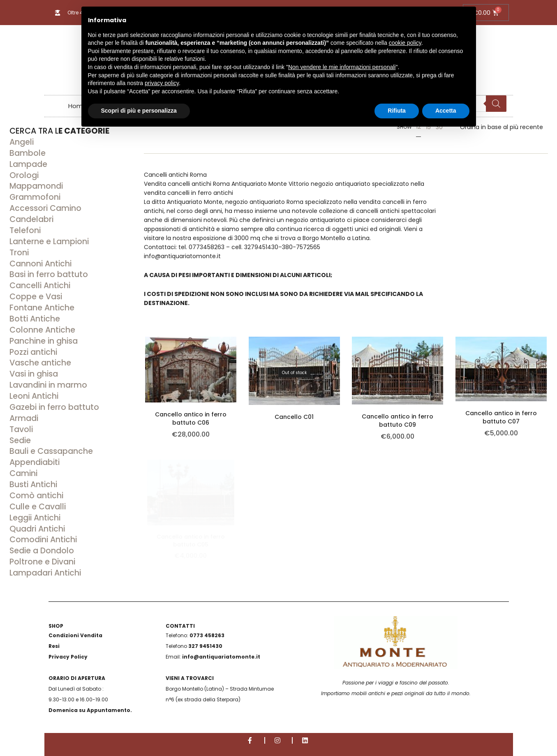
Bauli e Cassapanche (51, 451)
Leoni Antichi (34, 396)
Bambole (28, 153)
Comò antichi (36, 496)
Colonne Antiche (42, 330)
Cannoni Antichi (40, 264)
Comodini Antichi (43, 540)
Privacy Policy (68, 657)
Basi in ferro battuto (49, 274)
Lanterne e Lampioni (49, 242)
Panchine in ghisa (44, 341)
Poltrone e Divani (42, 562)
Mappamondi (36, 186)
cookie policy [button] (405, 43)
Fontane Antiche (42, 308)
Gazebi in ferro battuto (54, 407)
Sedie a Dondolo (42, 551)
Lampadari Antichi (45, 573)
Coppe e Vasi (36, 297)
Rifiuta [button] (397, 111)
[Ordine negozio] (502, 127)
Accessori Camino (45, 208)
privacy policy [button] (162, 83)
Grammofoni (35, 197)
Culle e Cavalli (38, 507)
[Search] (496, 104)
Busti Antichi (33, 484)
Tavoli (21, 429)
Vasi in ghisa (34, 374)
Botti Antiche (35, 319)
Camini (23, 473)
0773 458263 (207, 635)
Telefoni (25, 230)
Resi (54, 646)
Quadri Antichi (37, 529)
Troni (19, 253)
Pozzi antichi (33, 352)
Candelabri (31, 219)
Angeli (22, 142)
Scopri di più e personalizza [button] (139, 111)
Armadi (24, 418)
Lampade (28, 164)
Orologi (24, 175)
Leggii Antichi (35, 518)
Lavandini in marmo (48, 385)
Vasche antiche (40, 363)
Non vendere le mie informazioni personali (342, 67)
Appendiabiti (35, 462)
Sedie (20, 440)
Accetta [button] (446, 111)
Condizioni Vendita (75, 635)
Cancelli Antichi (40, 286)
